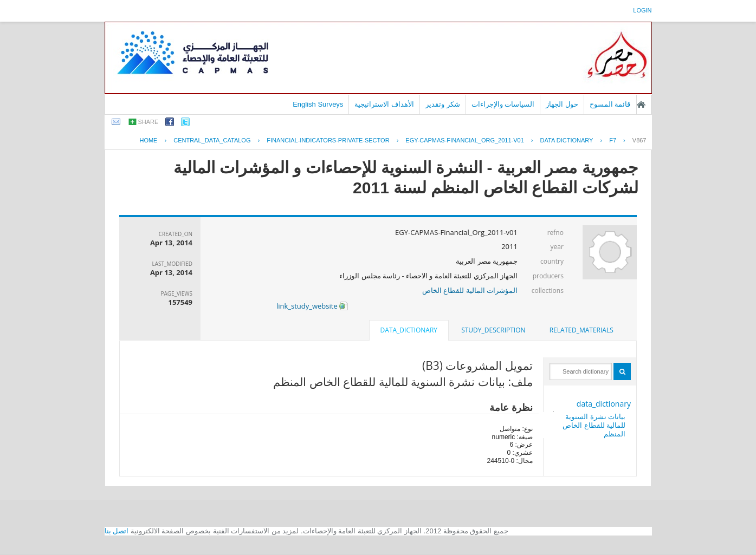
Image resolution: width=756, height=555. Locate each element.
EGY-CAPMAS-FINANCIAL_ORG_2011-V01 (464, 140)
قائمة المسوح (610, 104)
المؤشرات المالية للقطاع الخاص (470, 290)
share (148, 122)
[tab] (581, 330)
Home (148, 140)
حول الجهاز (562, 104)
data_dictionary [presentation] (409, 330)
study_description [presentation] (493, 330)
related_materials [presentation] (581, 330)
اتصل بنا (117, 531)
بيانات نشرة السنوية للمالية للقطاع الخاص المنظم (594, 425)
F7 (613, 140)
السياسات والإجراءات (503, 104)
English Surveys (318, 104)
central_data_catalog (212, 140)
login (642, 10)
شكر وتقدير (443, 104)
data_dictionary (604, 404)
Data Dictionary (567, 140)
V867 (639, 140)
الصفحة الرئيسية (641, 105)
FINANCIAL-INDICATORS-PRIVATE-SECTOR (328, 140)
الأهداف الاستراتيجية (384, 104)
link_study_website (312, 306)
